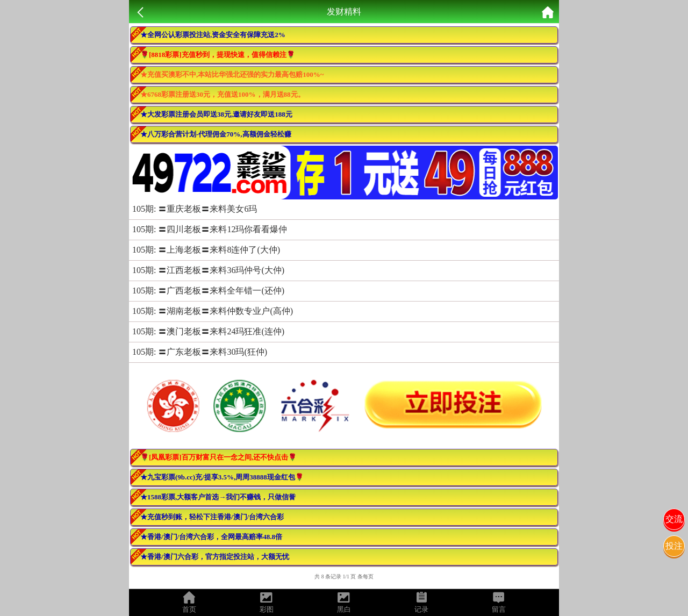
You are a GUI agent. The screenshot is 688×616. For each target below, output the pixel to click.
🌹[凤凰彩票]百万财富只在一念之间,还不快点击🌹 (218, 457)
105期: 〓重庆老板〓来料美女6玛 (195, 209)
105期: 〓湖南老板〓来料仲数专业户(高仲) (213, 311)
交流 (674, 519)
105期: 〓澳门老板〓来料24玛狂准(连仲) (208, 331)
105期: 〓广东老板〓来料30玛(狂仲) (200, 352)
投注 (674, 546)
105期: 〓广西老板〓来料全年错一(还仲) (208, 291)
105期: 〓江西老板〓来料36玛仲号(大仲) (208, 270)
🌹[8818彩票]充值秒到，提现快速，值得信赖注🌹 (218, 55)
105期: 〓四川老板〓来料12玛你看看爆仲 (210, 229)
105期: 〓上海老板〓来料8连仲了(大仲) (206, 250)
